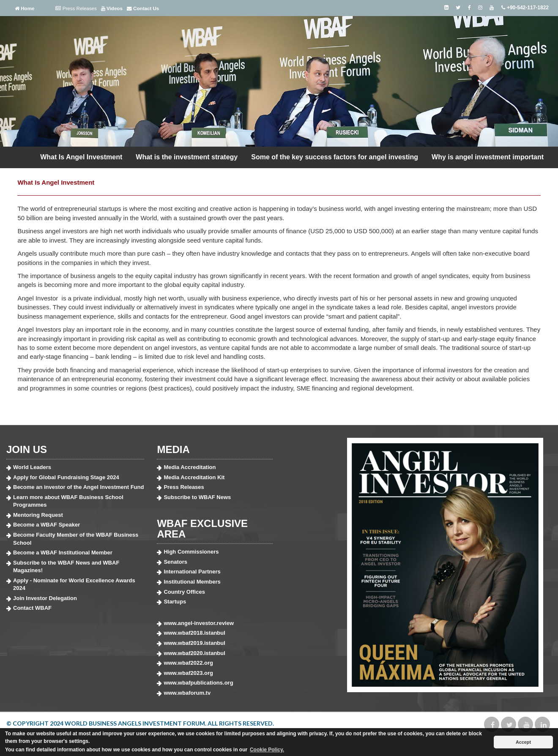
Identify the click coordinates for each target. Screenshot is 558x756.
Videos (112, 8)
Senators (175, 562)
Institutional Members (192, 582)
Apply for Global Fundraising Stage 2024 (66, 477)
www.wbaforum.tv (187, 693)
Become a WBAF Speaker (46, 525)
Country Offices (184, 592)
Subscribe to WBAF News (197, 497)
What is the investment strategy (187, 157)
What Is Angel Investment (81, 157)
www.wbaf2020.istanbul (194, 653)
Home (25, 8)
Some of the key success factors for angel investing (335, 157)
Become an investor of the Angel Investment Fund (78, 487)
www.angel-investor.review (199, 623)
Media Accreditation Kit (194, 477)
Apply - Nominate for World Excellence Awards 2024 (74, 584)
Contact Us (143, 8)
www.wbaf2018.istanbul (194, 633)
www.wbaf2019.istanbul (194, 643)
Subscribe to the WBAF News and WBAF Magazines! (66, 567)
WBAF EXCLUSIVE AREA (202, 529)
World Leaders (32, 467)
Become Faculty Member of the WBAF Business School (76, 539)
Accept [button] (523, 742)
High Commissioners (191, 552)
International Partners (192, 572)
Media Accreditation (190, 467)
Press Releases (76, 8)
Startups (175, 602)
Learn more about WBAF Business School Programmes (68, 501)
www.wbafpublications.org (198, 683)
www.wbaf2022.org (188, 663)
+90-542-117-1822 (525, 8)
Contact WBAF (32, 608)
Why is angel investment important (488, 157)
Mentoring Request (38, 515)
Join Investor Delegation (45, 598)
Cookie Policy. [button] (267, 750)
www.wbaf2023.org (188, 673)
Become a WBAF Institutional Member (63, 553)
